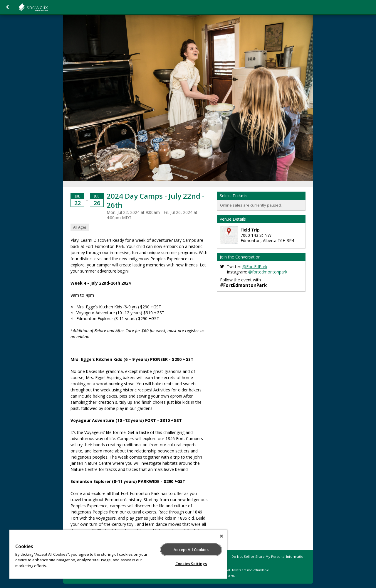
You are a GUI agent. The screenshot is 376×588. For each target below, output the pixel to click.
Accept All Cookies (191, 550)
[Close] (221, 536)
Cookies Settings (191, 564)
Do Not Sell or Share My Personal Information (268, 556)
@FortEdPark (255, 267)
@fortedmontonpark (268, 272)
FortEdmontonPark (48, 7)
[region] (118, 554)
